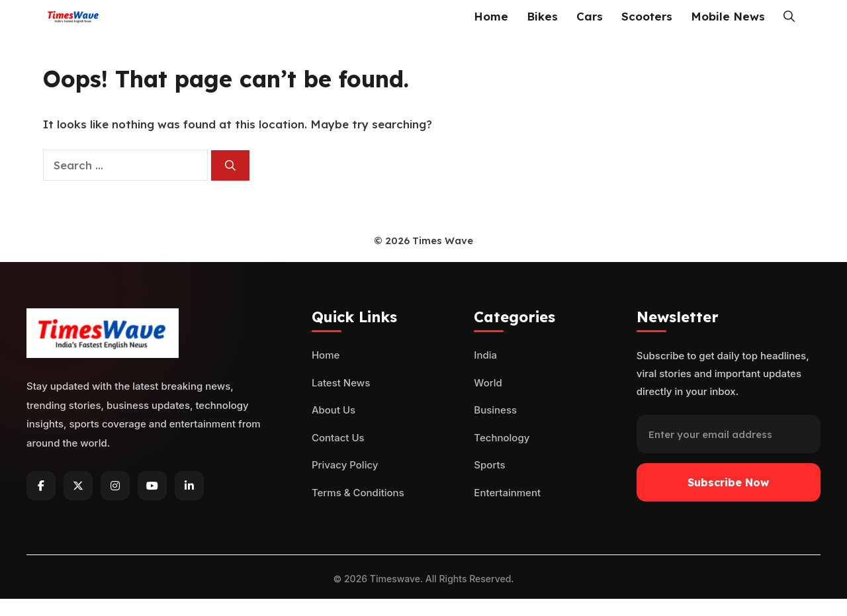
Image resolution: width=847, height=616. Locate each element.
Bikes (542, 16)
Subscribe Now (728, 482)
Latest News (341, 383)
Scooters (647, 16)
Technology (502, 438)
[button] (789, 17)
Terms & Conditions (358, 493)
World (488, 383)
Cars (590, 16)
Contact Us (338, 438)
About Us (334, 410)
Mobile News (728, 16)
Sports (489, 465)
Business (495, 410)
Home (491, 16)
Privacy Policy (345, 465)
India (485, 355)
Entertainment (507, 493)
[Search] (230, 165)
